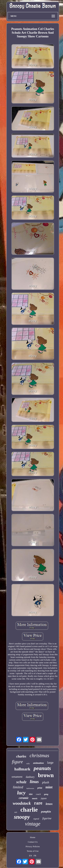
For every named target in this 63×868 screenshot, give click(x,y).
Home (33, 837)
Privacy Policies (33, 846)
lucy (21, 793)
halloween (30, 788)
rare (38, 803)
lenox (49, 804)
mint (49, 787)
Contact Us (33, 842)
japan (44, 798)
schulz (21, 782)
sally (28, 763)
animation (38, 763)
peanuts (42, 768)
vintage (33, 824)
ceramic (24, 798)
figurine (47, 818)
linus (34, 782)
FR (35, 856)
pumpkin (46, 812)
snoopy (22, 817)
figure (17, 762)
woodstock (22, 803)
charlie (29, 810)
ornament (17, 777)
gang (46, 794)
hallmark (22, 769)
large (50, 763)
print (40, 788)
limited (18, 787)
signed (36, 819)
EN (30, 856)
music (35, 798)
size (31, 794)
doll (16, 812)
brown (46, 775)
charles (21, 756)
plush (46, 782)
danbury (30, 777)
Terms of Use (33, 851)
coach (38, 794)
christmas (39, 755)
